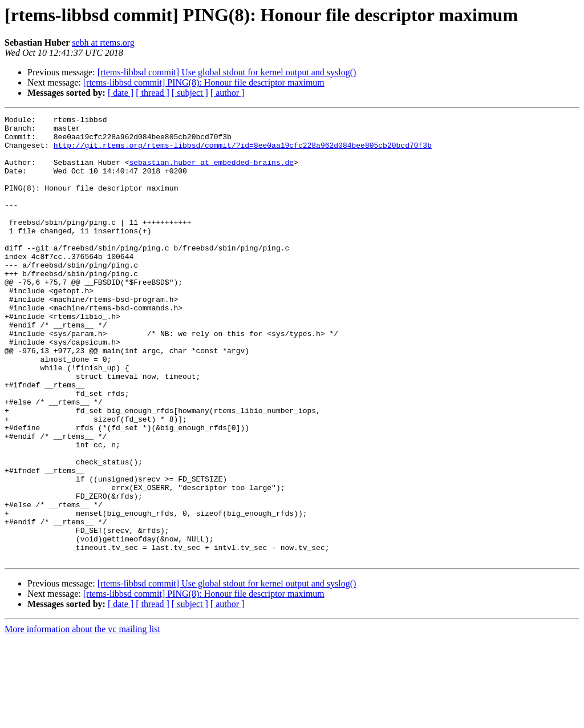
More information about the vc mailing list (82, 718)
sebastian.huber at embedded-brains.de (211, 172)
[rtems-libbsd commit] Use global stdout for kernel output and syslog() (227, 72)
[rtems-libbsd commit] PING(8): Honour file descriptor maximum (204, 82)
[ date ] (121, 93)
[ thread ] (153, 93)
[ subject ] (190, 93)
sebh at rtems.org (103, 43)
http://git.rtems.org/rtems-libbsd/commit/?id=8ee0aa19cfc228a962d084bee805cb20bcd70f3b (243, 152)
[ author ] (228, 93)
